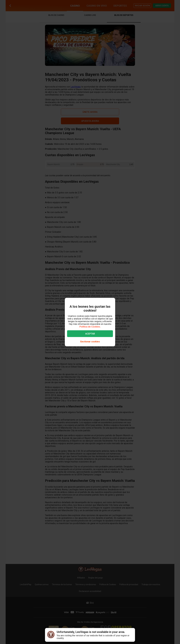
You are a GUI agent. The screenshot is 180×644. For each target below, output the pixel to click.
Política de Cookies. (90, 327)
